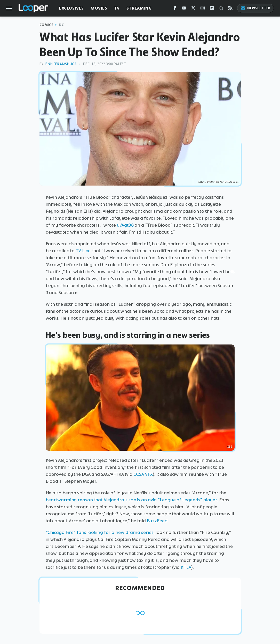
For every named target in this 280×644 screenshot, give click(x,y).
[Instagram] (203, 9)
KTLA (186, 567)
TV (117, 8)
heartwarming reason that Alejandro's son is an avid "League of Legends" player (131, 500)
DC (61, 25)
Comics (47, 25)
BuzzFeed (157, 521)
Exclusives (71, 8)
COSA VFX (143, 474)
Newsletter (255, 8)
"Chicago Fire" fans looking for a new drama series (100, 532)
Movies (99, 8)
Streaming (139, 8)
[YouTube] (184, 9)
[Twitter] (193, 9)
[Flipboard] (212, 9)
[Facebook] (175, 9)
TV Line (83, 251)
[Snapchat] (221, 9)
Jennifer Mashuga (61, 64)
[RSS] (230, 9)
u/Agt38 (125, 225)
